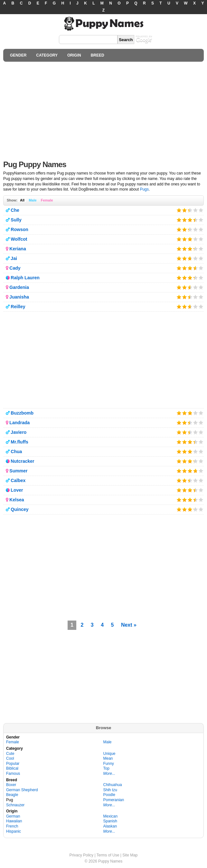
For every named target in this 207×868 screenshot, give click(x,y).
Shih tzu (110, 790)
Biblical (12, 768)
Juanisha (19, 297)
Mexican (111, 816)
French (12, 826)
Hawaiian (14, 821)
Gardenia (19, 287)
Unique (109, 754)
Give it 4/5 (196, 210)
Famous (13, 774)
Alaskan (110, 826)
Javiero (19, 432)
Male (33, 200)
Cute (10, 754)
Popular (13, 764)
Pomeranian (114, 800)
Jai (14, 258)
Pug (9, 800)
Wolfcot (19, 239)
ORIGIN (74, 55)
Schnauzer (15, 805)
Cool (10, 758)
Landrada (19, 423)
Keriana (18, 249)
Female (47, 200)
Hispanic (14, 831)
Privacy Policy (81, 855)
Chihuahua (113, 785)
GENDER (18, 55)
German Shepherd (22, 790)
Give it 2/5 (185, 210)
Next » (129, 625)
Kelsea (17, 500)
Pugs (144, 189)
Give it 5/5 (201, 210)
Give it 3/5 (188, 210)
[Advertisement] (103, 109)
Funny (109, 764)
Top (106, 768)
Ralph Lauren (25, 278)
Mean (108, 758)
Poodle (109, 795)
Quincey (19, 509)
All (22, 200)
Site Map (130, 855)
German (13, 816)
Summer (18, 471)
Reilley (18, 307)
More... (109, 774)
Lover (17, 490)
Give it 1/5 (179, 210)
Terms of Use (108, 855)
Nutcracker (22, 461)
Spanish (110, 821)
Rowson (19, 229)
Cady (15, 268)
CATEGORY (47, 55)
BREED (98, 55)
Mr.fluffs (19, 442)
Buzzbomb (22, 413)
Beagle (12, 795)
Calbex (18, 480)
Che (15, 210)
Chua (16, 452)
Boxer (11, 785)
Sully (16, 220)
